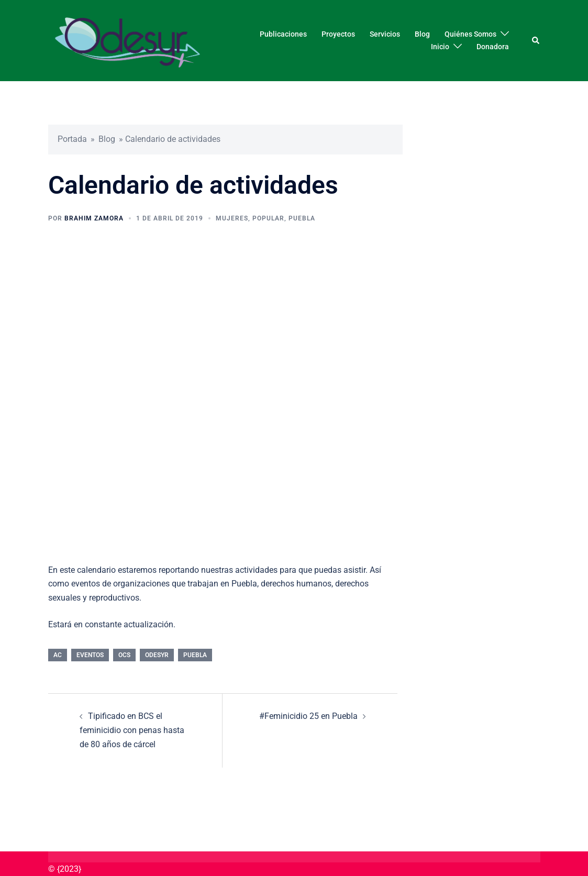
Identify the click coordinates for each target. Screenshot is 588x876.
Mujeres (232, 218)
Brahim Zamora (94, 218)
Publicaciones (283, 34)
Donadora (493, 47)
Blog (422, 34)
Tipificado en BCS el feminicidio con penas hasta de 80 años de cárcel (132, 730)
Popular (268, 218)
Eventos (90, 655)
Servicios (385, 34)
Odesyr (157, 655)
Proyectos (338, 34)
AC (58, 655)
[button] (536, 40)
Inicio (440, 47)
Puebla (302, 218)
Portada (72, 139)
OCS (124, 655)
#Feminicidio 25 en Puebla (308, 716)
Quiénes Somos (470, 34)
